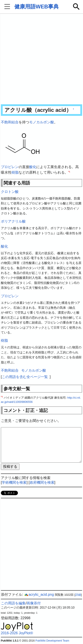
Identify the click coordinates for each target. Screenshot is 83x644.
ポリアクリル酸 (13, 221)
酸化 (33, 167)
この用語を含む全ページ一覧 (25, 377)
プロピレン (10, 167)
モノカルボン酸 (42, 122)
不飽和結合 (10, 122)
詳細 (78, 595)
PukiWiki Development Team (52, 641)
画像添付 (34, 603)
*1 (69, 172)
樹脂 (15, 172)
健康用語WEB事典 (37, 7)
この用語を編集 (13, 603)
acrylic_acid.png (39, 595)
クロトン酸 (10, 192)
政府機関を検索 (42, 482)
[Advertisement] (41, 59)
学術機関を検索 (14, 482)
